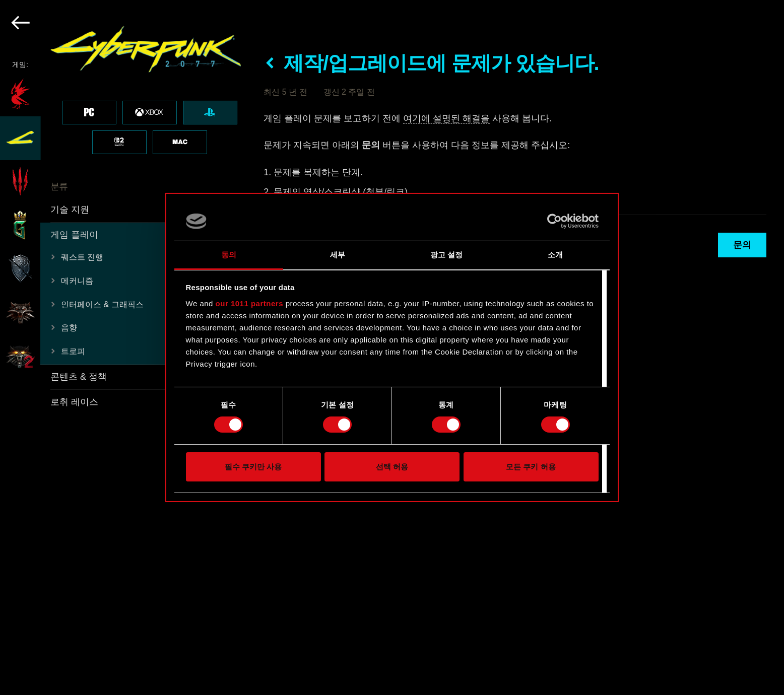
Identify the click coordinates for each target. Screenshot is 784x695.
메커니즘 (77, 281)
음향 (69, 328)
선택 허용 (392, 467)
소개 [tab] (555, 255)
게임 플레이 (74, 235)
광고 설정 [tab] (447, 255)
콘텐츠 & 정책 (79, 377)
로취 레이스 (74, 402)
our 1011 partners (249, 303)
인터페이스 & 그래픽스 (102, 304)
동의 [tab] (229, 255)
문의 (742, 245)
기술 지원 (70, 210)
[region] (126, 347)
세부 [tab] (338, 255)
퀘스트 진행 (82, 257)
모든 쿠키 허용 (531, 467)
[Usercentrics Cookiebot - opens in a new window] (554, 221)
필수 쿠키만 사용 (253, 467)
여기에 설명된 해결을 (446, 118)
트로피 (73, 351)
